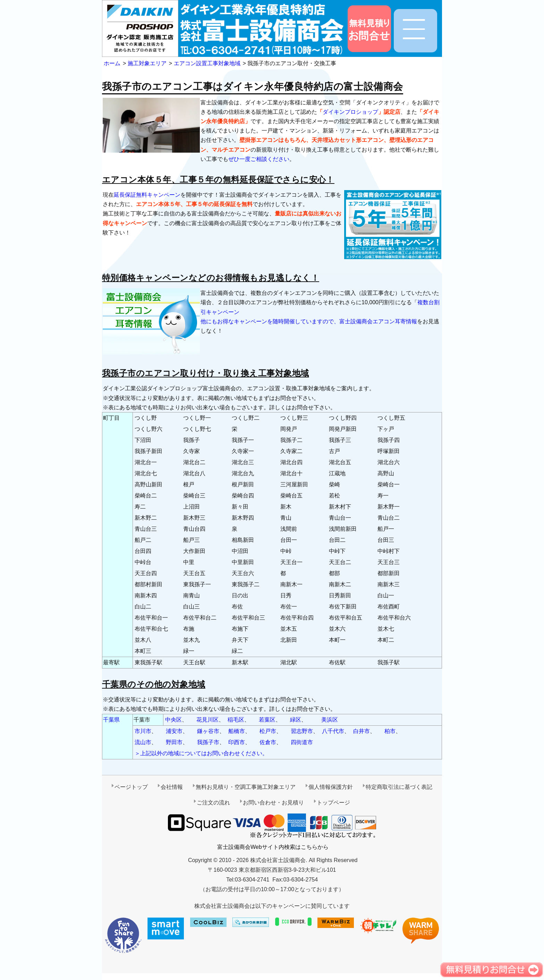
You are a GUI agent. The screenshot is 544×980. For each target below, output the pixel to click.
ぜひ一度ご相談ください (259, 159)
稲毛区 (236, 720)
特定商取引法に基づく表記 (399, 787)
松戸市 (268, 731)
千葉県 (111, 720)
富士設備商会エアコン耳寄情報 (378, 321)
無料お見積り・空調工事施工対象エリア (246, 787)
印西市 (237, 742)
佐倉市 (268, 742)
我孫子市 (208, 742)
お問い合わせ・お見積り (273, 803)
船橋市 (237, 731)
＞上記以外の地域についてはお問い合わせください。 (201, 753)
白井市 (362, 731)
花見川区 (207, 720)
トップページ (333, 803)
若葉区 (267, 720)
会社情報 (172, 787)
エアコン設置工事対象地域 (207, 63)
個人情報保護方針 (331, 787)
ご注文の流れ (213, 803)
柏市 (390, 731)
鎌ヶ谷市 (208, 731)
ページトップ (131, 787)
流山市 (143, 742)
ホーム (112, 63)
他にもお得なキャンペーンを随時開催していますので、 (270, 321)
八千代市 (333, 731)
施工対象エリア (147, 63)
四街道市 (302, 742)
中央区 (173, 720)
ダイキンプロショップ (350, 112)
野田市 (174, 742)
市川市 (143, 731)
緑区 (296, 720)
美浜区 (330, 720)
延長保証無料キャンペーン (147, 195)
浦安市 (174, 731)
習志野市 (302, 731)
